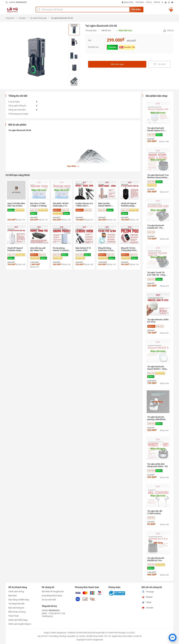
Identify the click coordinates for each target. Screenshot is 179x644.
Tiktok (146, 602)
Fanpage (148, 592)
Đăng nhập (127, 2)
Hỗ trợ (149, 2)
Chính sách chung (16, 592)
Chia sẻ (168, 31)
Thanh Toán (14, 616)
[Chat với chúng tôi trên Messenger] (173, 638)
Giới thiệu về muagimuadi (53, 592)
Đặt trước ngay (117, 64)
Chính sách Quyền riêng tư (20, 624)
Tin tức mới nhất (49, 600)
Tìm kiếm (136, 9)
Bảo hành (13, 596)
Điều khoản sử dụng (17, 612)
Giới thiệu (140, 2)
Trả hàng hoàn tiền (17, 604)
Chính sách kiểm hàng (18, 620)
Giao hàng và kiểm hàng (19, 600)
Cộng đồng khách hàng (52, 596)
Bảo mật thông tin (16, 608)
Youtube (147, 608)
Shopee (147, 597)
